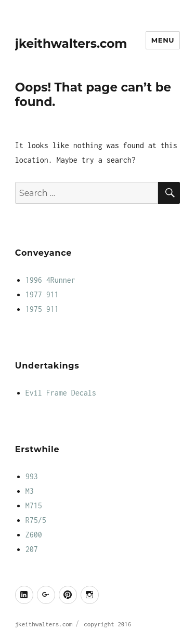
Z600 (34, 535)
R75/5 (36, 520)
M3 (30, 491)
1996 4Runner (50, 280)
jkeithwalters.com (71, 44)
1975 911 (42, 309)
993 (32, 476)
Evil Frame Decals (61, 393)
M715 (34, 505)
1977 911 (42, 294)
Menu (163, 40)
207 (32, 549)
